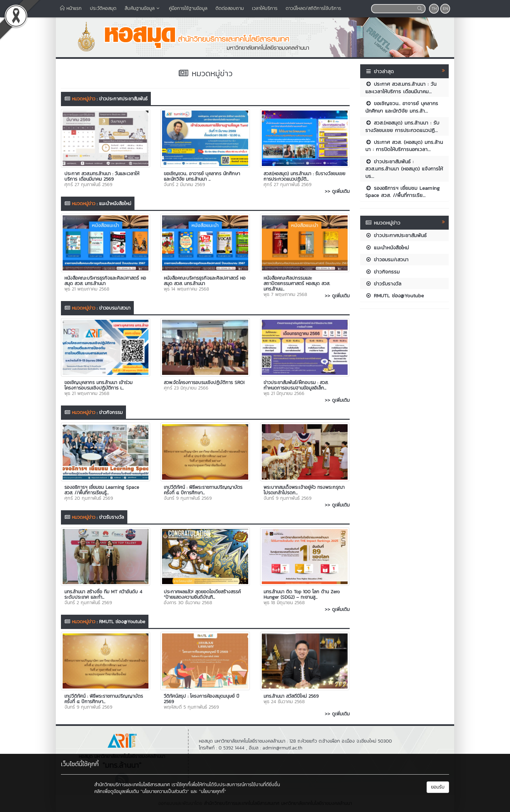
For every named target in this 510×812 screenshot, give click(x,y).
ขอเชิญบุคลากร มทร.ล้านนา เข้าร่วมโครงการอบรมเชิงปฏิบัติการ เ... (98, 385)
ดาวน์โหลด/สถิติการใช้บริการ (313, 8)
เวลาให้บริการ (265, 8)
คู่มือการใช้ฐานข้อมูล (188, 8)
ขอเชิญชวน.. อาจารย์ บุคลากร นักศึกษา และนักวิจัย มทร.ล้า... (402, 107)
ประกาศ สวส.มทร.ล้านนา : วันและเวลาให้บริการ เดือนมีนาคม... (401, 87)
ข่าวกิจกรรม (111, 412)
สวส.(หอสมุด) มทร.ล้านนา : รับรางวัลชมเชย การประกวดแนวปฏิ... (402, 126)
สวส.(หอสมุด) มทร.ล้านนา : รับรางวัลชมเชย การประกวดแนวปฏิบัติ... (304, 176)
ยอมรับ (438, 787)
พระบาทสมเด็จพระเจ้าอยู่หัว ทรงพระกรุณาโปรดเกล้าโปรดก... (304, 490)
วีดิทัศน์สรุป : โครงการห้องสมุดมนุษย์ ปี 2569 (202, 699)
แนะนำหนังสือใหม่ (115, 204)
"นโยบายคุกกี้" (213, 791)
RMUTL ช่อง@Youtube (122, 622)
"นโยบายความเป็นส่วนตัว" (165, 791)
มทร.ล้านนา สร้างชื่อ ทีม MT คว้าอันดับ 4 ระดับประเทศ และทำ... (103, 594)
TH (434, 9)
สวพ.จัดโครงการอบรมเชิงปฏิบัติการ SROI (204, 383)
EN (445, 9)
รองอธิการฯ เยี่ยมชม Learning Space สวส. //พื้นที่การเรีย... (402, 192)
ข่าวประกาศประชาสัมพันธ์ (123, 99)
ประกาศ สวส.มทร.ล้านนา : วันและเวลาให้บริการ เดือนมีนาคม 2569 (102, 176)
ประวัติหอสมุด (103, 8)
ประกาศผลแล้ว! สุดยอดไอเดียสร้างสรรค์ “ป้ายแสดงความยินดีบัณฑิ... (202, 594)
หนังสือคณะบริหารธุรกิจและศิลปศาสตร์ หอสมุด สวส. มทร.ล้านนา (105, 281)
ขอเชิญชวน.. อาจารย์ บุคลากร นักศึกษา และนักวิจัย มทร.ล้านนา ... (202, 176)
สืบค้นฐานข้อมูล (143, 8)
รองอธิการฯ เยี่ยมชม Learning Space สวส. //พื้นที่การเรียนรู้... (102, 490)
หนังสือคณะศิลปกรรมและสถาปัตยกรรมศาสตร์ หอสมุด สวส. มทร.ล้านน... (297, 284)
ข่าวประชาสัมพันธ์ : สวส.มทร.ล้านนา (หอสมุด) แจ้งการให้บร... (404, 169)
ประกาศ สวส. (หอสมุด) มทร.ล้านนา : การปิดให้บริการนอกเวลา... (404, 146)
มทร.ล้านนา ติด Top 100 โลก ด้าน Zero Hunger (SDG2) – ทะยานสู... (302, 594)
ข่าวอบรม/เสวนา (115, 308)
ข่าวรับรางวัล (111, 517)
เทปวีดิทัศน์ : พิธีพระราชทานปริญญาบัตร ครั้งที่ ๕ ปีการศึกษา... (203, 490)
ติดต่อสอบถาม (230, 8)
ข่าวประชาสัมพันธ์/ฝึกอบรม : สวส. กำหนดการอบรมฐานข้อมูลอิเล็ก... (296, 385)
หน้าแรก (71, 8)
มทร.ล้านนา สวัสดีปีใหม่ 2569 (291, 696)
